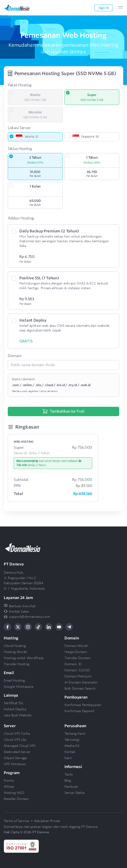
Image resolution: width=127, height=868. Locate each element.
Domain (15, 356)
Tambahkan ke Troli (63, 411)
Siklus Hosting (20, 149)
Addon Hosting (21, 218)
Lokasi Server (19, 128)
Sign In (104, 8)
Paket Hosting (20, 85)
